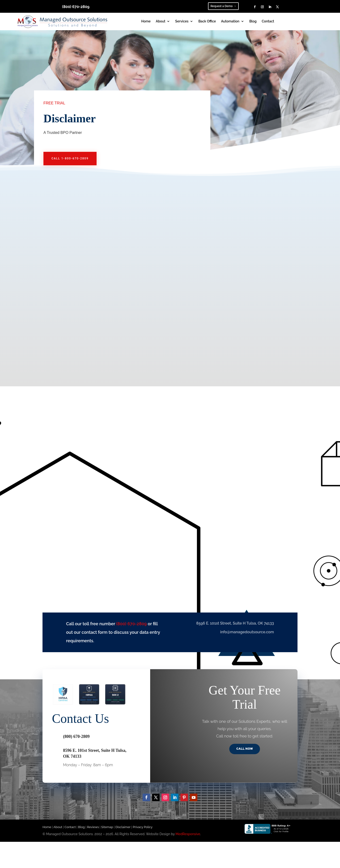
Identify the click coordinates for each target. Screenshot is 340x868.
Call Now (245, 750)
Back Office (207, 21)
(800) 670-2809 (76, 7)
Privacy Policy (143, 828)
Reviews (93, 828)
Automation (230, 21)
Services (182, 21)
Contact (268, 21)
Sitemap (107, 828)
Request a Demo (221, 6)
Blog (253, 21)
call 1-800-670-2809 (70, 158)
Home (146, 21)
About (161, 21)
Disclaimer (123, 828)
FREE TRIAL (54, 103)
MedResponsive (188, 835)
